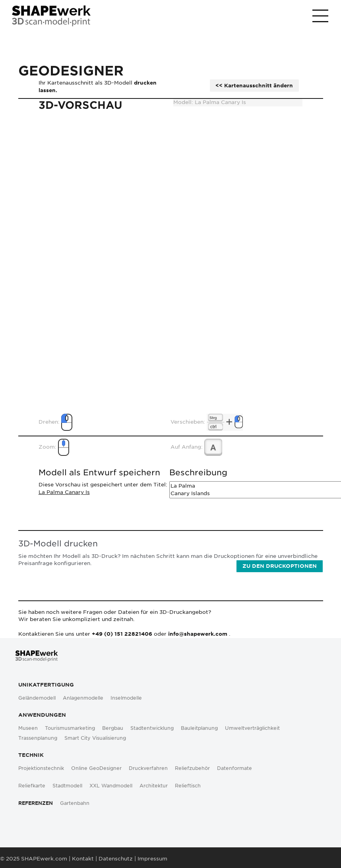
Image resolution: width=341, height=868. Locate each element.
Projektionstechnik (41, 768)
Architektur (154, 786)
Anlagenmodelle (83, 698)
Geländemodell (37, 698)
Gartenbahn (75, 803)
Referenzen (36, 803)
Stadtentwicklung (152, 728)
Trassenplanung (38, 738)
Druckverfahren (148, 768)
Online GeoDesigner (96, 768)
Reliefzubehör (192, 768)
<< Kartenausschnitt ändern (254, 86)
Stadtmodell (67, 786)
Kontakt (83, 859)
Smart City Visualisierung (95, 738)
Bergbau (113, 728)
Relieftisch (188, 786)
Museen (28, 728)
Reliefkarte (32, 786)
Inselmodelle (126, 698)
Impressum (152, 859)
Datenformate (234, 768)
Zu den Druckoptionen (280, 566)
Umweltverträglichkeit (252, 728)
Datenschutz (116, 859)
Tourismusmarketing (70, 728)
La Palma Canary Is (64, 492)
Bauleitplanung (199, 728)
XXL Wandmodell (111, 786)
